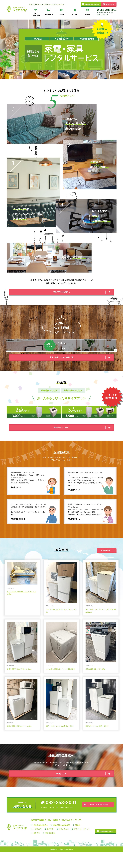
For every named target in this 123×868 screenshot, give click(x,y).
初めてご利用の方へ (62, 293)
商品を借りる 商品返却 (62, 841)
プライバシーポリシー (82, 845)
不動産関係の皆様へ (106, 847)
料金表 (78, 841)
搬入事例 (50, 845)
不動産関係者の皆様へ (92, 4)
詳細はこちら (62, 788)
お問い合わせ (110, 4)
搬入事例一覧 (106, 564)
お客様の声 (37, 845)
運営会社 (37, 849)
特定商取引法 (50, 849)
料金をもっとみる (62, 439)
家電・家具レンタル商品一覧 (61, 366)
